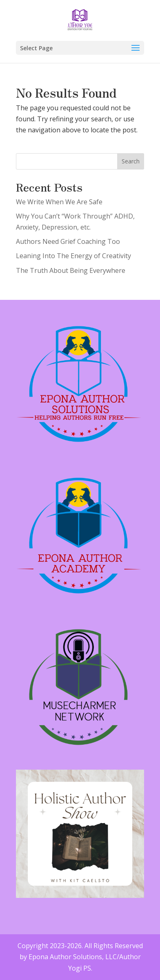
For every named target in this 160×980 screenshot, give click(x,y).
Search (131, 161)
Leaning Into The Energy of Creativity (73, 256)
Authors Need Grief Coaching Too (68, 241)
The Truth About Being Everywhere (71, 270)
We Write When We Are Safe (59, 202)
